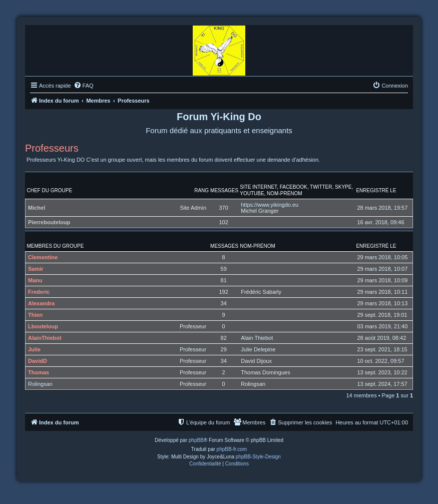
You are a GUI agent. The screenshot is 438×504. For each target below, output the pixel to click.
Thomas (39, 372)
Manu (35, 280)
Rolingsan (40, 384)
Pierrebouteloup (49, 222)
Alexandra (41, 303)
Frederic (39, 292)
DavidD (38, 361)
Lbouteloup (43, 326)
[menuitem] (84, 86)
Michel (37, 208)
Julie (34, 349)
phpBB (196, 440)
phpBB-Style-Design (258, 457)
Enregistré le (376, 190)
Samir (36, 269)
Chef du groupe (50, 190)
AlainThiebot (45, 338)
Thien (35, 315)
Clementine (43, 257)
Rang (201, 190)
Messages (224, 190)
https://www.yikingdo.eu (270, 205)
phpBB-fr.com (232, 449)
